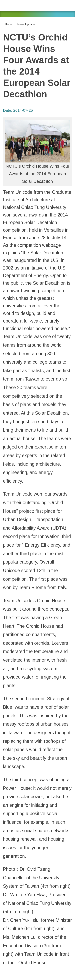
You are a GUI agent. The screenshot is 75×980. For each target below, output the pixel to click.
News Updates (26, 24)
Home (8, 24)
